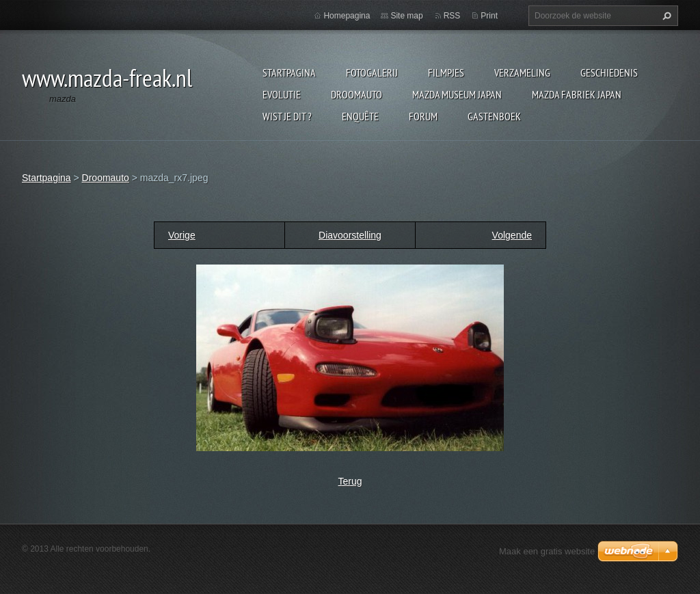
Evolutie (282, 94)
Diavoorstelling (350, 235)
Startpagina (289, 72)
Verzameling (522, 72)
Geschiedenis (609, 72)
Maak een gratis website (547, 551)
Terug (350, 481)
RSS (452, 16)
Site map (406, 16)
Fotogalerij (372, 72)
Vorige (182, 235)
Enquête (360, 116)
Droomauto (356, 94)
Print (489, 16)
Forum (423, 116)
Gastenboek (494, 116)
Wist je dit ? (287, 116)
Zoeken (665, 16)
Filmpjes (446, 72)
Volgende (512, 235)
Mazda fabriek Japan (577, 94)
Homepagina (347, 16)
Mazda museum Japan (457, 94)
